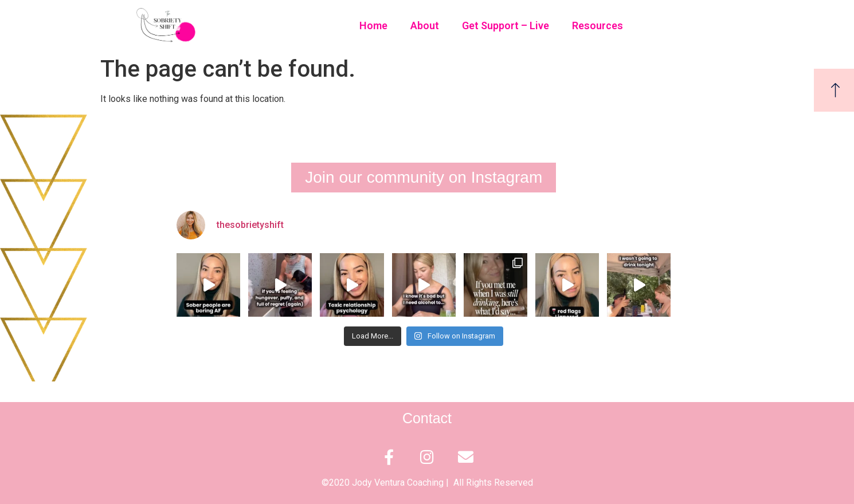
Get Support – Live (506, 25)
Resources (598, 25)
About (425, 25)
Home (373, 25)
